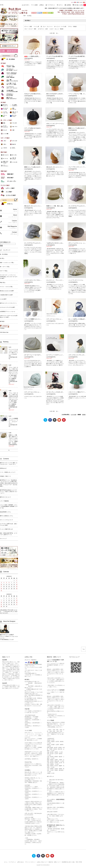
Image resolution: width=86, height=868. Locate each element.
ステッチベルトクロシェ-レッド (56, 319)
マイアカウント (51, 5)
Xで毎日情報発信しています (7, 640)
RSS (77, 862)
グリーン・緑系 (28, 27)
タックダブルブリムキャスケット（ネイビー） (38, 243)
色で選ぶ (30, 16)
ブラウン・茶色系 (72, 27)
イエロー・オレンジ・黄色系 (56, 29)
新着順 (84, 415)
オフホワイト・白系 (43, 29)
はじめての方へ (26, 5)
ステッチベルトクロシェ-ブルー (34, 392)
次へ (57, 33)
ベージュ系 (36, 27)
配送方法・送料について (55, 862)
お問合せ (42, 5)
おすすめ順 (74, 415)
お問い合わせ (20, 862)
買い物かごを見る (80, 5)
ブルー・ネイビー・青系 (30, 29)
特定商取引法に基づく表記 (68, 862)
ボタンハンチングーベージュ (55, 124)
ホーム (6, 862)
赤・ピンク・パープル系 (60, 27)
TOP (24, 16)
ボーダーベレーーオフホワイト (34, 355)
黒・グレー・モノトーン (47, 27)
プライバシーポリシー (30, 862)
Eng (76, 2)
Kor (82, 2)
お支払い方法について (42, 862)
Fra (79, 2)
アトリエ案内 (34, 5)
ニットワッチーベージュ (76, 280)
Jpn (73, 2)
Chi (85, 2)
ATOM (80, 862)
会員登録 (69, 5)
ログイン (61, 5)
